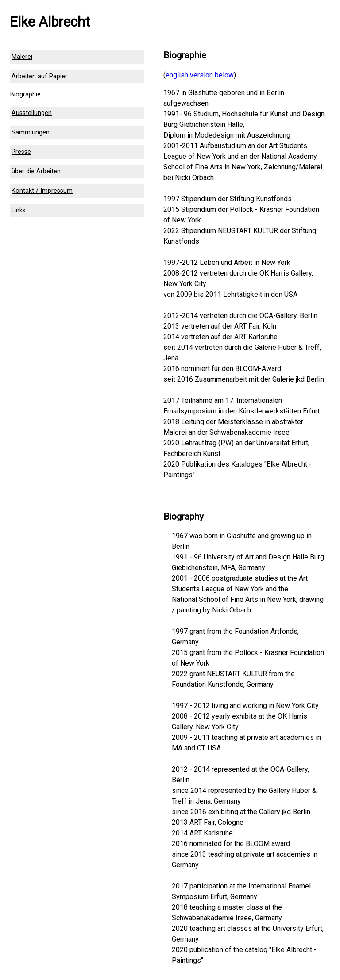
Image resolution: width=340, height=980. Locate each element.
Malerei (22, 57)
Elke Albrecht (50, 22)
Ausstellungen (32, 113)
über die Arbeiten (36, 171)
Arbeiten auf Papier (39, 76)
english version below (200, 75)
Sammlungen (31, 132)
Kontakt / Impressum (42, 191)
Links (19, 210)
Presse (21, 152)
